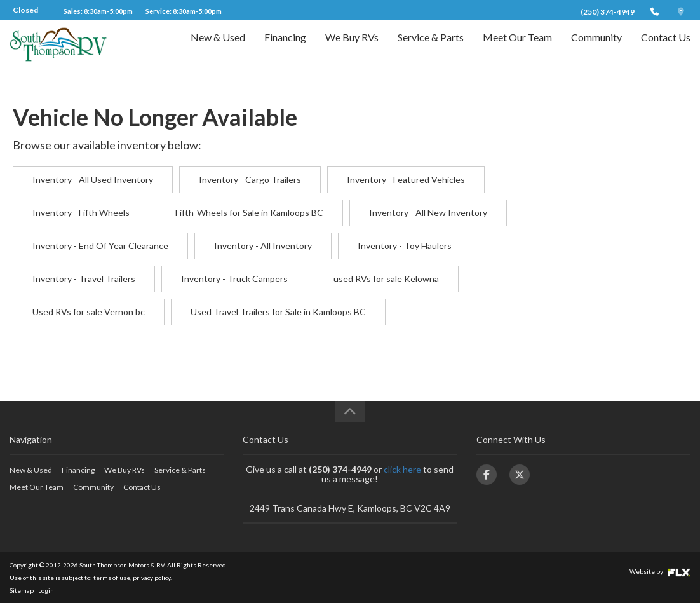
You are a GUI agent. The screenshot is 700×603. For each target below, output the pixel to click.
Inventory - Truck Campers (234, 279)
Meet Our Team (517, 49)
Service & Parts (431, 49)
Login (46, 590)
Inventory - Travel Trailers (84, 279)
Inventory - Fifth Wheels (81, 213)
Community (596, 49)
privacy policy (151, 578)
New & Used (218, 49)
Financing (285, 49)
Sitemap (22, 590)
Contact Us (666, 49)
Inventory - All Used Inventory (93, 180)
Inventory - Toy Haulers (405, 246)
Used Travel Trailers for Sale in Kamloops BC (278, 312)
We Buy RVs (352, 49)
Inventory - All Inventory (263, 246)
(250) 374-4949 (608, 12)
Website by (660, 571)
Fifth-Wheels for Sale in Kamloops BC (249, 213)
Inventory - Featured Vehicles (406, 180)
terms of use (112, 578)
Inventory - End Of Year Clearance (100, 246)
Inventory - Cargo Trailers (250, 180)
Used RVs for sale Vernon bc (89, 312)
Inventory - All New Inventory (428, 213)
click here (402, 469)
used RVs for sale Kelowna (386, 279)
